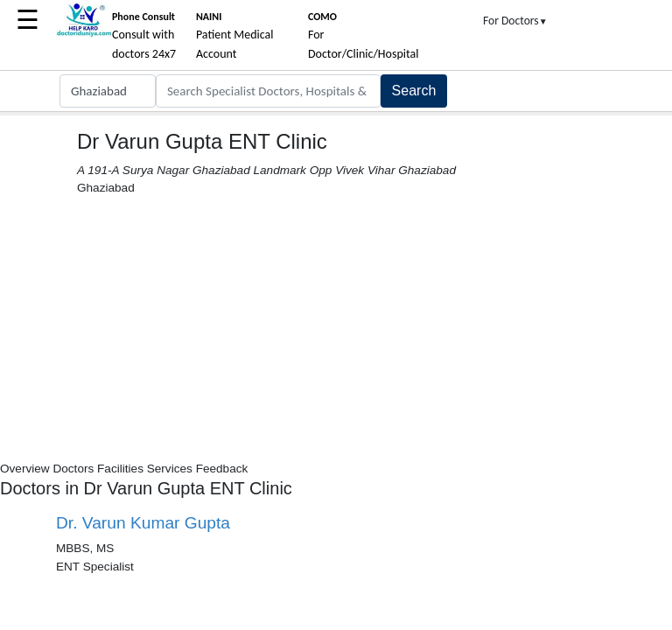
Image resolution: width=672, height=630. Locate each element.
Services (170, 469)
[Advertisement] (336, 329)
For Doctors (515, 21)
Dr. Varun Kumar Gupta (143, 523)
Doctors (73, 469)
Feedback (222, 469)
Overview (25, 469)
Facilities (120, 469)
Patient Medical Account (235, 36)
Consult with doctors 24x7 (144, 36)
